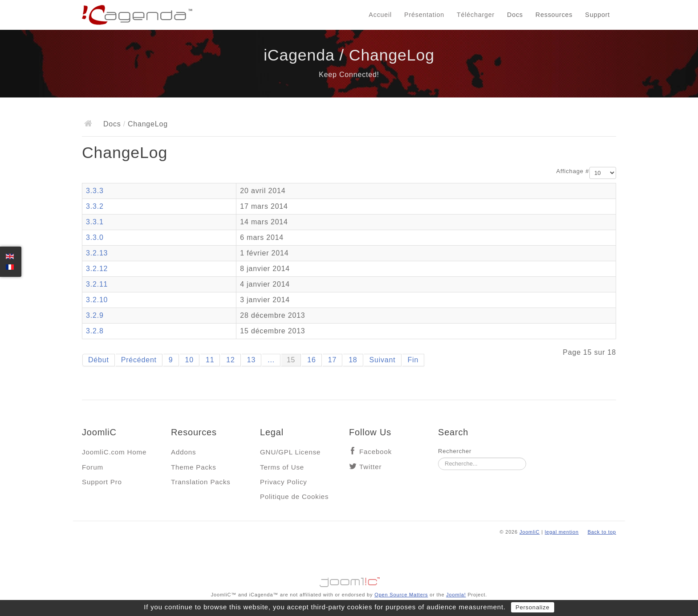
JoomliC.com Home (114, 452)
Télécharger (476, 15)
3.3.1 (95, 222)
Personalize (533, 607)
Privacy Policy (284, 482)
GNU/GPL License (290, 452)
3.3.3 (95, 191)
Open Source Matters (401, 595)
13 (251, 360)
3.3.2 (95, 206)
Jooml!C (349, 580)
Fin (413, 360)
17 (332, 360)
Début (99, 360)
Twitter (370, 467)
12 (230, 360)
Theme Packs (194, 467)
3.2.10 (97, 300)
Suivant (383, 360)
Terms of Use (282, 467)
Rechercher (455, 451)
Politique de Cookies (294, 496)
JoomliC (530, 532)
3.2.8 (95, 331)
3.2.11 (97, 284)
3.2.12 (97, 269)
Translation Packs (201, 482)
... (271, 360)
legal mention (562, 532)
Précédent (139, 360)
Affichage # (573, 171)
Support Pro (102, 482)
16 (311, 360)
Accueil (380, 15)
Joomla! (456, 595)
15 (291, 360)
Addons (183, 452)
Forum (93, 467)
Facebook (375, 452)
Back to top (602, 532)
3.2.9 (95, 315)
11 (210, 360)
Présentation (424, 15)
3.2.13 (97, 253)
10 (189, 360)
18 (353, 360)
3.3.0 (95, 237)
